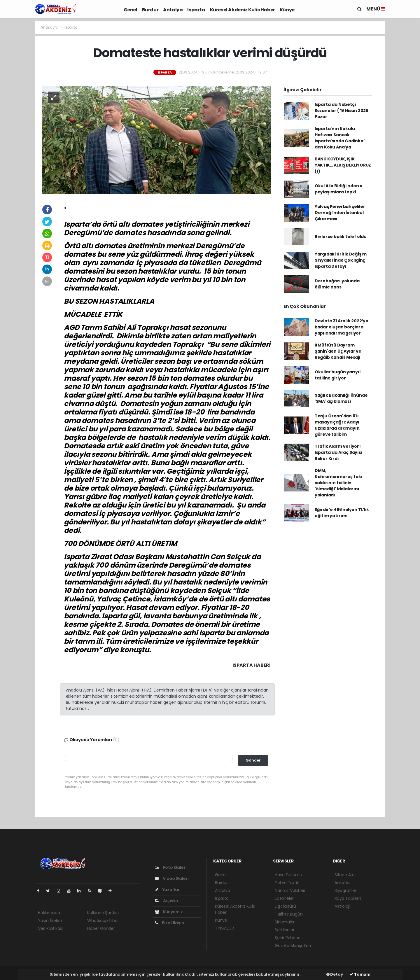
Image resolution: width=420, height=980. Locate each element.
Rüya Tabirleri (348, 898)
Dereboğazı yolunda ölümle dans (337, 284)
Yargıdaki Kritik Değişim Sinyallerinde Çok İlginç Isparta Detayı (341, 260)
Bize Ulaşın (169, 923)
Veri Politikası (50, 928)
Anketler (343, 883)
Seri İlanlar (285, 930)
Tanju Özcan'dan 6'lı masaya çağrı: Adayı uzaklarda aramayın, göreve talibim (338, 425)
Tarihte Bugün (289, 914)
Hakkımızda (49, 913)
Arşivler (167, 901)
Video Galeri (172, 878)
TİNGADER (224, 928)
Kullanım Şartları (103, 913)
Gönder (253, 760)
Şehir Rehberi (288, 938)
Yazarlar (167, 890)
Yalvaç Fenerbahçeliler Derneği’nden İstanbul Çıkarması (340, 213)
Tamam (360, 974)
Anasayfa (50, 27)
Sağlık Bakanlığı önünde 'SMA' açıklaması (341, 398)
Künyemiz (169, 912)
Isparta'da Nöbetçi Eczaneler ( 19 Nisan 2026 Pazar (342, 111)
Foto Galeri (171, 867)
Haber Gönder (101, 928)
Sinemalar (285, 922)
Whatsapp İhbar (103, 921)
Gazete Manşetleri (293, 946)
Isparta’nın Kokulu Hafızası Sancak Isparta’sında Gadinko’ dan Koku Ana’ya (340, 138)
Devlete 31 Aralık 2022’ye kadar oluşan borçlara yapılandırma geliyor (342, 327)
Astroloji (342, 906)
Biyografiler (345, 890)
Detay (335, 974)
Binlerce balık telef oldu (341, 237)
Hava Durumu (288, 875)
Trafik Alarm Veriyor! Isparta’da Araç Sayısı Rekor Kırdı (339, 452)
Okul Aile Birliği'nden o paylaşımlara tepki (339, 189)
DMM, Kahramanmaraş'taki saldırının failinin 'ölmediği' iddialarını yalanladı (338, 483)
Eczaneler (284, 898)
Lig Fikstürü (285, 906)
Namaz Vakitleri (290, 890)
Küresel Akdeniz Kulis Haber (243, 10)
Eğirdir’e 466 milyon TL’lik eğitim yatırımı (342, 513)
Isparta (196, 10)
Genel (131, 10)
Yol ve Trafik (287, 883)
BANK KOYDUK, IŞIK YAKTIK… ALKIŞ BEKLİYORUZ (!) (343, 165)
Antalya (173, 10)
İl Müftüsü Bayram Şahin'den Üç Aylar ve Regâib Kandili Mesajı (338, 351)
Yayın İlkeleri (50, 921)
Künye (287, 10)
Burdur (150, 10)
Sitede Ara (345, 875)
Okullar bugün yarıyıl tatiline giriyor (338, 375)
